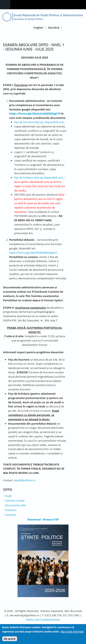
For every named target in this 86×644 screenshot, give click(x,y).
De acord (10, 640)
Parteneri (11, 510)
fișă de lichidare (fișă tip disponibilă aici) (39, 178)
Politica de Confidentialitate (43, 620)
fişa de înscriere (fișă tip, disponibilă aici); (39, 122)
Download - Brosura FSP (43, 519)
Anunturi (10, 515)
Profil (8, 496)
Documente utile (15, 505)
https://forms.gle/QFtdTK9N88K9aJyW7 (33, 253)
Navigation (5, 5)
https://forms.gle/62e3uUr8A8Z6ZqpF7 (34, 113)
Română (54, 28)
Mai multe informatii (72, 633)
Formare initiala (15, 501)
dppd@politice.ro (25, 480)
